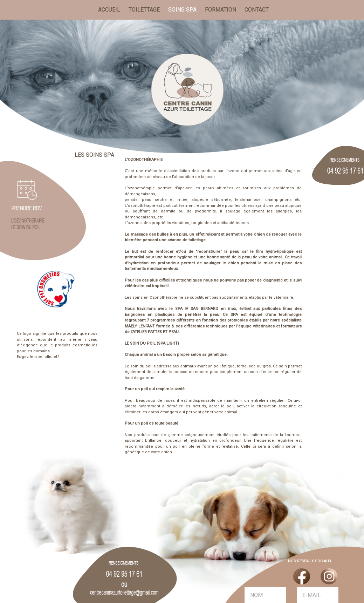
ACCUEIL (111, 9)
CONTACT (257, 10)
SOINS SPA (182, 10)
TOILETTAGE (144, 10)
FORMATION (221, 10)
